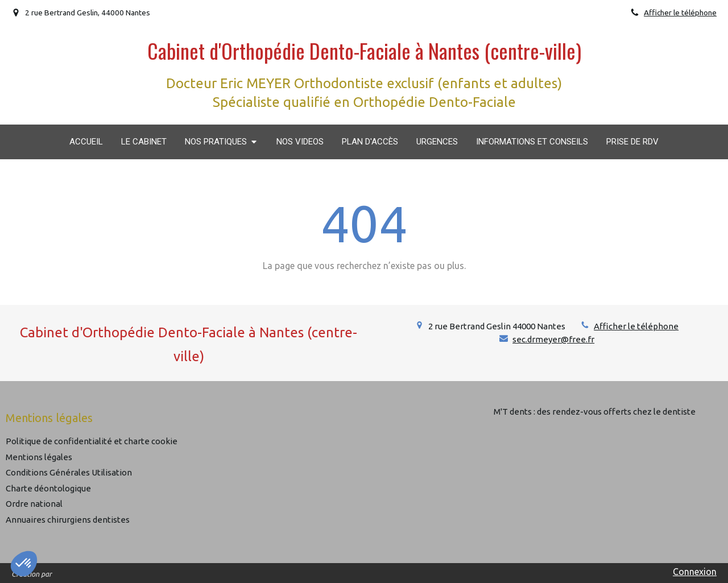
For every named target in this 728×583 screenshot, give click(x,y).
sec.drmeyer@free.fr (553, 339)
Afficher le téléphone (680, 13)
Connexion (695, 572)
